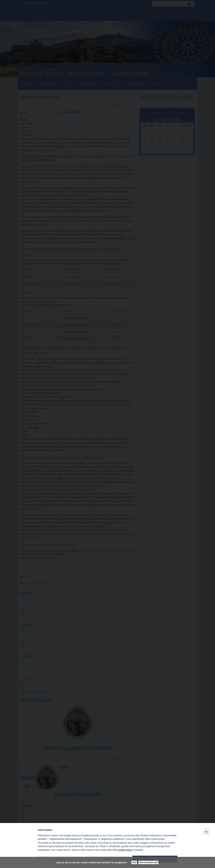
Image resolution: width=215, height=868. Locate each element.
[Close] (206, 832)
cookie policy (125, 850)
